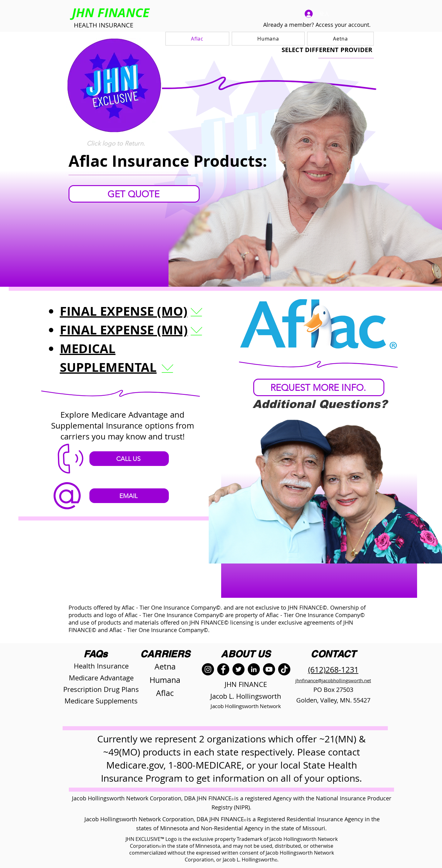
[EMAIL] (129, 496)
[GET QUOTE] (134, 194)
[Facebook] (223, 669)
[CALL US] (129, 459)
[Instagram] (208, 669)
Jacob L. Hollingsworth (246, 696)
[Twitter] (238, 669)
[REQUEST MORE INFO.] (319, 387)
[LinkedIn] (254, 669)
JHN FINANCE (246, 684)
